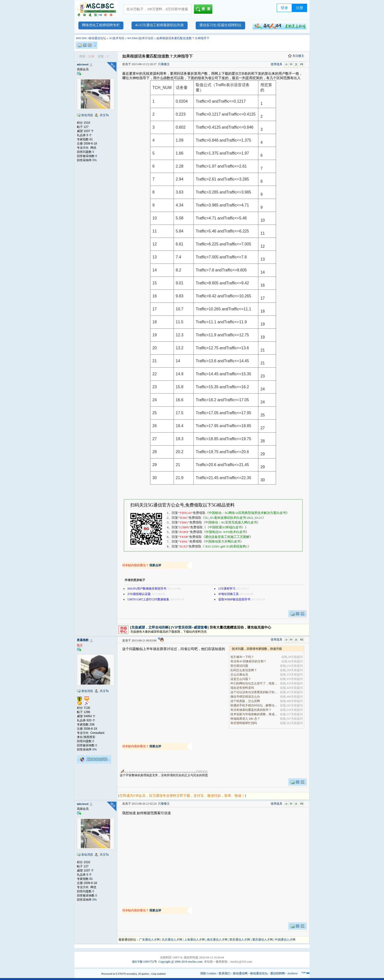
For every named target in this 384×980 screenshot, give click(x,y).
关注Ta (104, 115)
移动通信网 (240, 973)
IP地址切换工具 (229, 594)
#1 (302, 64)
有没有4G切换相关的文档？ (248, 661)
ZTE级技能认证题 (139, 594)
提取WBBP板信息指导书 (234, 599)
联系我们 (225, 973)
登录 (284, 8)
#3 (302, 804)
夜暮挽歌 (83, 640)
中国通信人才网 (285, 940)
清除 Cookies (208, 973)
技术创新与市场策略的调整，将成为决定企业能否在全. (254, 714)
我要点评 (155, 565)
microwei (83, 64)
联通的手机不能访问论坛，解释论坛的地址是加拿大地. (254, 705)
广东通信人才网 (149, 940)
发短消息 (87, 115)
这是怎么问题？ (241, 679)
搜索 (204, 9)
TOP (304, 973)
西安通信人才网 (240, 940)
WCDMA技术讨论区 (140, 38)
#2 (302, 640)
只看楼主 (164, 64)
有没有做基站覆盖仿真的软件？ (251, 710)
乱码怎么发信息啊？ (244, 670)
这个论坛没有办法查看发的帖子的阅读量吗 (254, 692)
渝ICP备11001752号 (144, 962)
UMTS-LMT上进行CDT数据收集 (149, 599)
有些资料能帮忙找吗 (244, 723)
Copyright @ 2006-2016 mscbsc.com (180, 962)
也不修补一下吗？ (242, 657)
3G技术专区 (117, 38)
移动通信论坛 (259, 973)
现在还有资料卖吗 (242, 688)
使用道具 (276, 64)
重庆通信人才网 (263, 940)
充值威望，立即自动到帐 (150, 627)
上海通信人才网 (194, 940)
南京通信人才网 (217, 940)
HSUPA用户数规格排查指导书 (147, 589)
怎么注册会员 (239, 675)
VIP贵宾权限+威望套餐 (190, 627)
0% (94, 160)
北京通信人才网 (172, 940)
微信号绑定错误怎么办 (245, 697)
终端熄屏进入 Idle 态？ (245, 719)
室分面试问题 (239, 666)
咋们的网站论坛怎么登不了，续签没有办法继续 (254, 683)
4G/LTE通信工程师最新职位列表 (160, 25)
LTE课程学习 (227, 589)
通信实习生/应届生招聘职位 (220, 25)
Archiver (293, 973)
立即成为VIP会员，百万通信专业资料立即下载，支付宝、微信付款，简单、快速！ (182, 796)
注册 (300, 8)
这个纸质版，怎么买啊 (245, 701)
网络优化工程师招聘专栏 (101, 25)
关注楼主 (296, 56)
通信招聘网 (277, 973)
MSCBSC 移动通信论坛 (91, 38)
